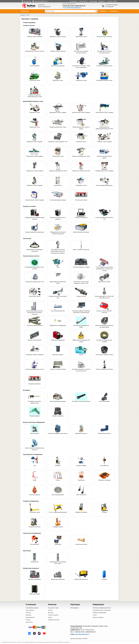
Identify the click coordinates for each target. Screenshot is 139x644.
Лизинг (50, 617)
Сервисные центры (54, 620)
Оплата (50, 610)
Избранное (103, 11)
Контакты (110, 1)
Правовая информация (99, 613)
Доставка (51, 613)
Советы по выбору (98, 617)
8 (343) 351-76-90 (68, 6)
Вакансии (28, 615)
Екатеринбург (28, 1)
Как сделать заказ (53, 608)
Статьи (95, 615)
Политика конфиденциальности (102, 608)
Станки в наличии (53, 615)
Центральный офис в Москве (79, 639)
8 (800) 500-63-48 (80, 6)
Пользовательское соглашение (102, 610)
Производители (30, 617)
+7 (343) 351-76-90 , (79, 632)
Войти (115, 1)
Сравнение (113, 11)
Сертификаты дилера (32, 608)
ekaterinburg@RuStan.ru (82, 634)
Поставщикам (93, 1)
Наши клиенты (30, 610)
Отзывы (28, 620)
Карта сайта (29, 622)
